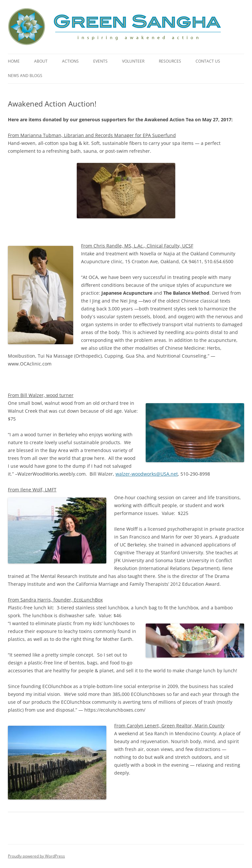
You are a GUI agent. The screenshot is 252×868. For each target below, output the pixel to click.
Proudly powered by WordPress (36, 856)
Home (14, 61)
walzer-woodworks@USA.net (147, 474)
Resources (170, 61)
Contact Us (208, 61)
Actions (70, 61)
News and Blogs (25, 76)
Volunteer (133, 61)
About (41, 61)
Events (100, 61)
